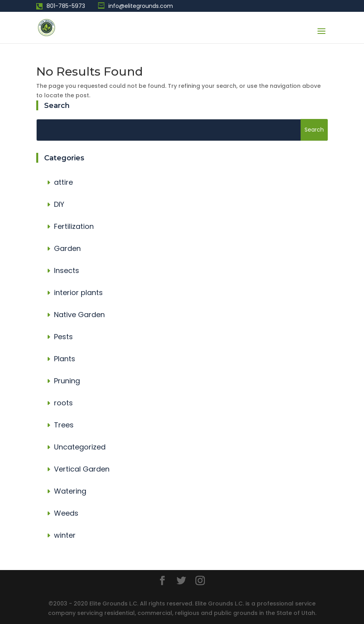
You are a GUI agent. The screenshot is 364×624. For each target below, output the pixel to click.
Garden (67, 248)
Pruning (67, 381)
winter (65, 535)
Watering (70, 491)
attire (63, 182)
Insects (67, 270)
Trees (64, 425)
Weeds (66, 513)
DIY (59, 204)
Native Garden (79, 315)
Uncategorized (80, 447)
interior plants (78, 292)
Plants (65, 359)
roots (63, 403)
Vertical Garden (82, 469)
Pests (63, 337)
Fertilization (74, 226)
